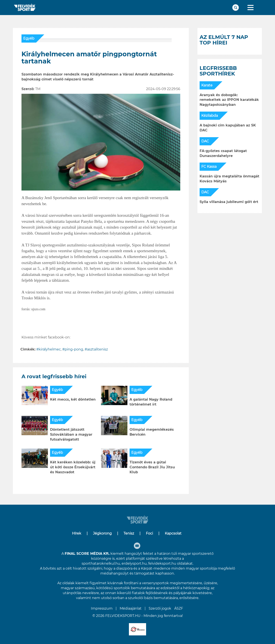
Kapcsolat (173, 533)
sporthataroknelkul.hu (101, 563)
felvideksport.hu (162, 563)
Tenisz (129, 533)
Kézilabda (210, 116)
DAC (205, 141)
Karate (207, 85)
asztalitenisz (97, 349)
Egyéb (29, 38)
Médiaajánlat (131, 608)
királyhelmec (50, 349)
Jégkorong (102, 533)
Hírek (77, 533)
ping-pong (74, 349)
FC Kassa (209, 167)
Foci (149, 533)
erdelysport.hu (134, 563)
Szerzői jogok (160, 608)
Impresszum (102, 608)
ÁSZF (179, 608)
